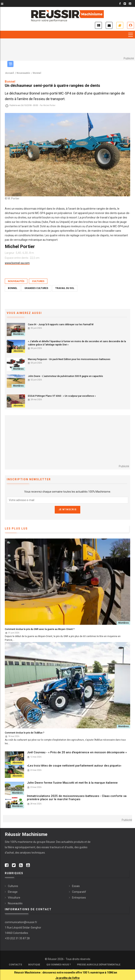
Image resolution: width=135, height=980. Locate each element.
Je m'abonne (120, 25)
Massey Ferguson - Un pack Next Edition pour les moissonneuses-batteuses (69, 359)
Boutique (34, 965)
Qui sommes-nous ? (59, 965)
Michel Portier (49, 106)
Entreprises (79, 898)
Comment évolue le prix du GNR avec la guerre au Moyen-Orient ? (40, 629)
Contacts (15, 965)
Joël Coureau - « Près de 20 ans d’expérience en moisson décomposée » (77, 752)
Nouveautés (16, 281)
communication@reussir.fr (21, 922)
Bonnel (13, 288)
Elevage (13, 892)
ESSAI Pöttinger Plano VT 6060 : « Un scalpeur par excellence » (62, 396)
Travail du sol (65, 288)
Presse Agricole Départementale (99, 965)
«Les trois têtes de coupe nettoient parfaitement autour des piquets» (75, 766)
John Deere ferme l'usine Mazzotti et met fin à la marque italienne (72, 783)
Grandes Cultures (36, 288)
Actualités (98, 25)
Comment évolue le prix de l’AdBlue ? (25, 733)
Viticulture (14, 898)
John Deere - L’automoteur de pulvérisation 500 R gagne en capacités (65, 376)
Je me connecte (131, 25)
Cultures (38, 281)
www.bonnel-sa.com (17, 263)
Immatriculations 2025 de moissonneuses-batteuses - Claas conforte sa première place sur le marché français (77, 798)
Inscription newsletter (109, 25)
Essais (76, 886)
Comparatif (79, 892)
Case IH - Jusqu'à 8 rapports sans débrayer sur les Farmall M (61, 324)
